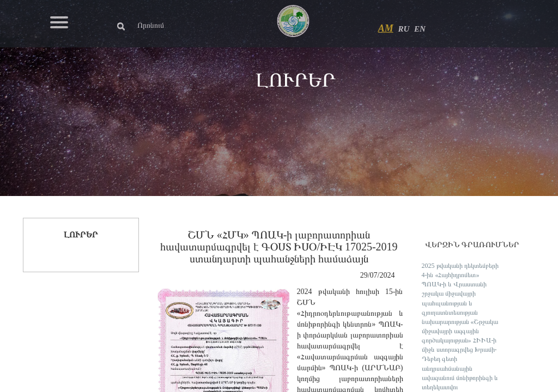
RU (404, 29)
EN (420, 29)
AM (386, 28)
